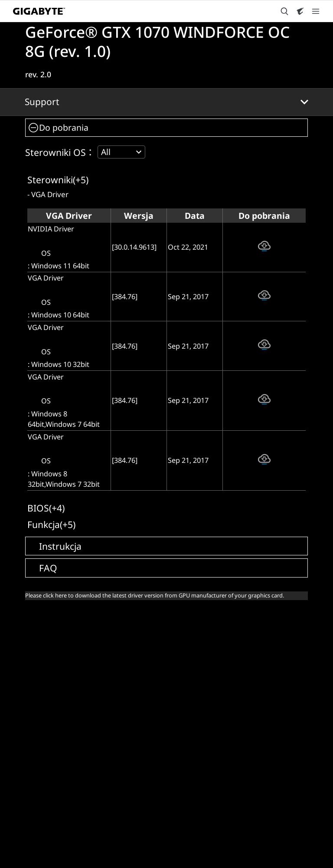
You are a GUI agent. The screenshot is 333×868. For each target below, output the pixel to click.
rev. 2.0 (38, 74)
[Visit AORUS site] (300, 11)
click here (55, 595)
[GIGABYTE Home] (39, 11)
